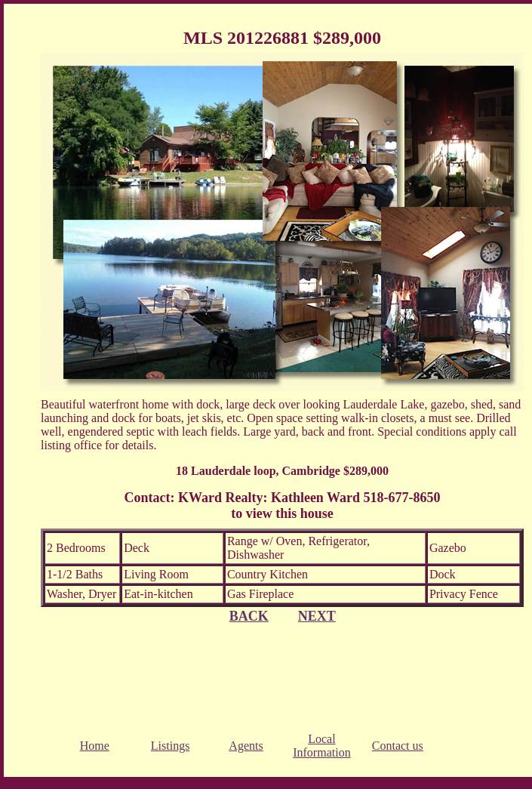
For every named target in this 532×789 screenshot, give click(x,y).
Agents (246, 746)
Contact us (398, 746)
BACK (249, 616)
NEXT (317, 616)
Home (95, 746)
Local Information (321, 746)
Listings (171, 746)
